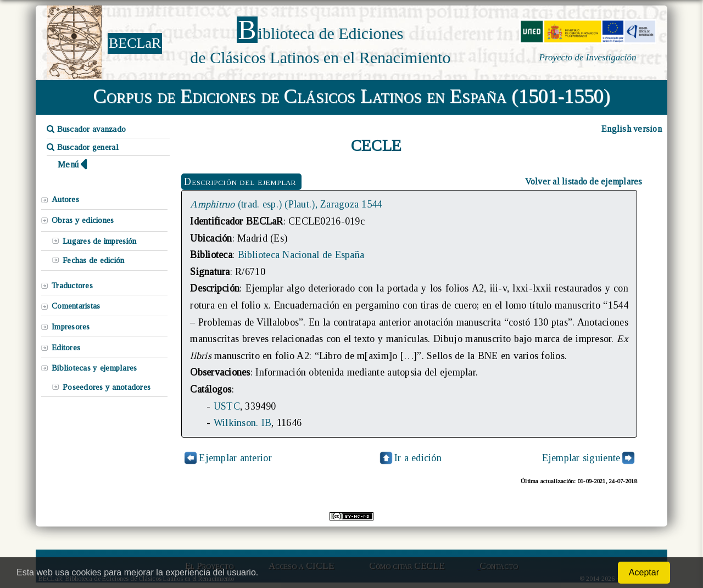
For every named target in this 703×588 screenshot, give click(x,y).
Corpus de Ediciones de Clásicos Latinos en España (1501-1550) (352, 96)
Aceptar (644, 572)
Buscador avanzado (86, 129)
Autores (65, 199)
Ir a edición (410, 458)
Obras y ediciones (83, 220)
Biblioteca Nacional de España (301, 255)
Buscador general (83, 147)
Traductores (72, 285)
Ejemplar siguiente (581, 458)
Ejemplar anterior (235, 458)
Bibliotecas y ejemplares (94, 368)
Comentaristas (76, 306)
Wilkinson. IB (242, 423)
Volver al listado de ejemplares (584, 181)
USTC (227, 406)
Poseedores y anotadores (107, 387)
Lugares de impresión (99, 241)
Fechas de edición (94, 260)
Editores (66, 348)
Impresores (71, 327)
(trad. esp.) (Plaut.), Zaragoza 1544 (286, 204)
